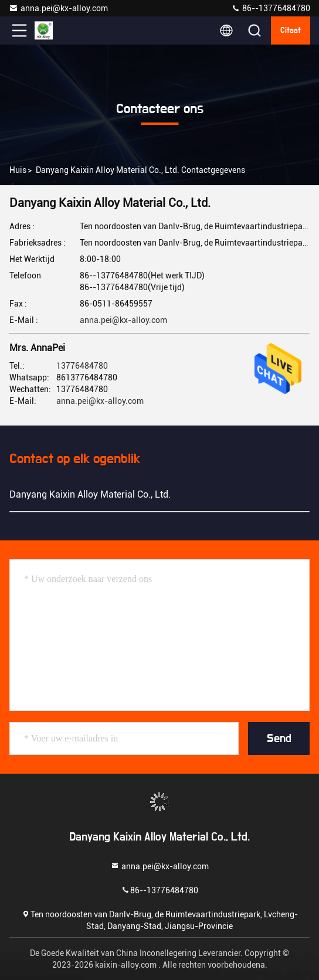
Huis (18, 170)
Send (279, 739)
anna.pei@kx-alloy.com (58, 8)
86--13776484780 (271, 8)
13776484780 (82, 366)
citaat (291, 30)
